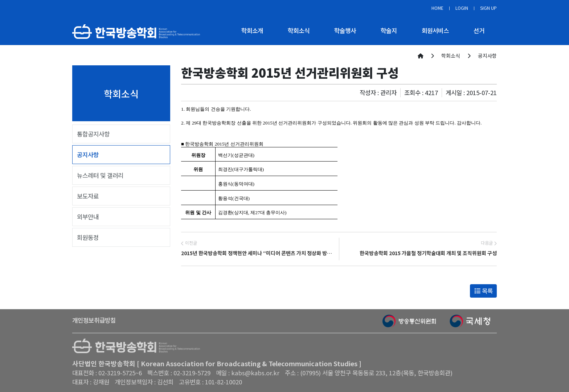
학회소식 (299, 30)
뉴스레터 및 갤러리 (100, 175)
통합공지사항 (93, 134)
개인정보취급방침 (94, 320)
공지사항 (88, 155)
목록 (484, 291)
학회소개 (252, 30)
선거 (479, 30)
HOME (437, 8)
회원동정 (88, 237)
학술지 (389, 30)
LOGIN (462, 8)
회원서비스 (435, 30)
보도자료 (88, 196)
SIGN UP (488, 8)
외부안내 (88, 217)
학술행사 (345, 30)
